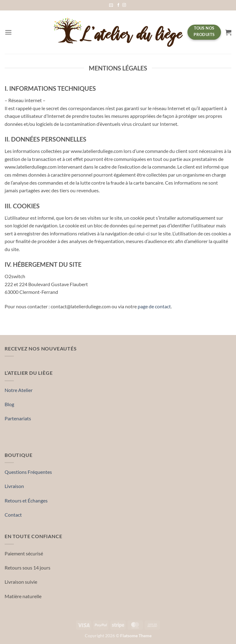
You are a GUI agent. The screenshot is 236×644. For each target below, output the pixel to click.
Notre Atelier (19, 390)
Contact (13, 515)
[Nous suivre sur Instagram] (124, 5)
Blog (9, 404)
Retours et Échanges (26, 500)
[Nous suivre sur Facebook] (118, 5)
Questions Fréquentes (28, 472)
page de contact (154, 306)
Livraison (14, 486)
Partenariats (18, 418)
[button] (111, 5)
